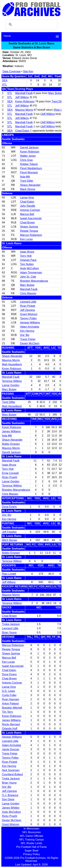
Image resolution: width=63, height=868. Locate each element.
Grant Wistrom (29, 314)
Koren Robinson (25, 101)
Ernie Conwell (10, 473)
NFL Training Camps (31, 840)
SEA (5, 80)
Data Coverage (12, 71)
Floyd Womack (29, 172)
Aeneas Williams (30, 323)
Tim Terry (8, 712)
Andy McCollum (29, 268)
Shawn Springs (29, 227)
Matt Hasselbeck (12, 364)
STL (4, 85)
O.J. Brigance (10, 795)
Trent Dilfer (27, 181)
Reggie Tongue (29, 231)
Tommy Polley (28, 318)
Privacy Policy (32, 854)
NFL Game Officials (32, 836)
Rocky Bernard (11, 724)
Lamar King (27, 197)
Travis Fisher (28, 339)
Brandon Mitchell (12, 708)
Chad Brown (27, 223)
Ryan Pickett (28, 306)
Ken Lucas (26, 239)
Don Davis (8, 799)
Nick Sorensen (11, 770)
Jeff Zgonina (27, 310)
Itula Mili (25, 177)
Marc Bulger (55, 93)
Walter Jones (28, 156)
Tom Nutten (27, 264)
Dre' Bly (25, 335)
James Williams (11, 431)
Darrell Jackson (29, 147)
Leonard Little (28, 302)
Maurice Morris (24, 110)
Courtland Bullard (12, 774)
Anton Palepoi (10, 704)
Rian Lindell (9, 574)
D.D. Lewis (8, 691)
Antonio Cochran (30, 210)
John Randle (28, 206)
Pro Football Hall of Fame (32, 847)
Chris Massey (28, 293)
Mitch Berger (10, 540)
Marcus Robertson (31, 235)
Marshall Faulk (24, 93)
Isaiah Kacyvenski (31, 218)
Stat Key (28, 71)
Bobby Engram (11, 444)
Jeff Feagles (9, 532)
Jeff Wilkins (22, 97)
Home (7, 36)
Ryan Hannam (11, 699)
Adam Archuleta (29, 327)
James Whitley (11, 808)
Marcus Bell (27, 214)
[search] (31, 25)
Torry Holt (26, 256)
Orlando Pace (28, 260)
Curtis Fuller (9, 695)
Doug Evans (9, 507)
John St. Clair (28, 277)
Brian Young (9, 632)
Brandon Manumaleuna (34, 281)
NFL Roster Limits (32, 843)
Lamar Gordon (11, 385)
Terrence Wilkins (12, 381)
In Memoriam (32, 829)
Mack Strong (28, 189)
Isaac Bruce (27, 252)
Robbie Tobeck (29, 164)
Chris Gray (26, 160)
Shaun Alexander (30, 185)
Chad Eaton (22, 131)
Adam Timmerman (31, 273)
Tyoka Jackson (11, 624)
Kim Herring (27, 331)
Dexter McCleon (30, 343)
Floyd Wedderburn (31, 168)
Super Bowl (32, 851)
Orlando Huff (10, 729)
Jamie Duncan (11, 749)
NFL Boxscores (32, 832)
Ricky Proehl (10, 477)
